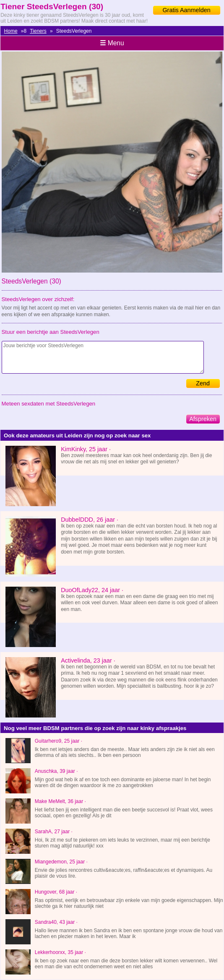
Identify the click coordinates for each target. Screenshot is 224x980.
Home (11, 31)
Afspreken (203, 419)
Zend (203, 383)
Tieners (38, 31)
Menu (112, 43)
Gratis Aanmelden (186, 10)
